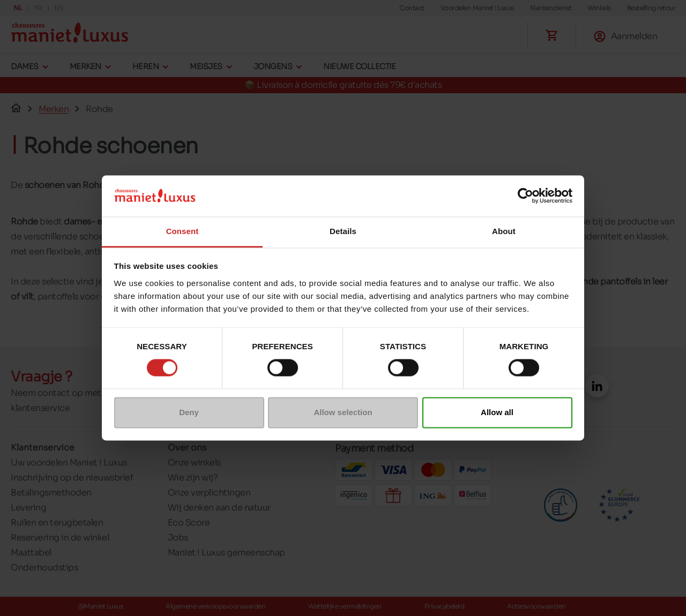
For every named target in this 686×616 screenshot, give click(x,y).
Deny (189, 412)
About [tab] (504, 231)
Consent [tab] (182, 231)
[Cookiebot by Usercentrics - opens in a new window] (525, 196)
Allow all (497, 412)
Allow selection (343, 412)
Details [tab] (343, 231)
